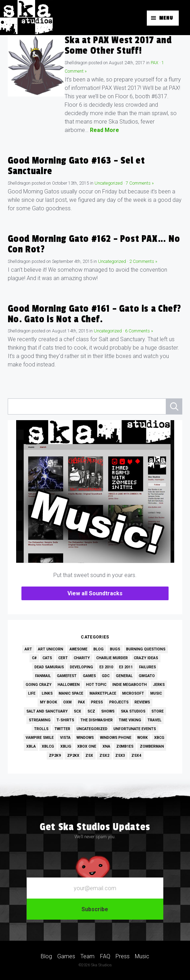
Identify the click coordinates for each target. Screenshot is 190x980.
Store (158, 711)
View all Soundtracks (95, 593)
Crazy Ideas (146, 658)
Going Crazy (39, 685)
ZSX (89, 756)
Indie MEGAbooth (130, 685)
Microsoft (133, 693)
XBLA (31, 746)
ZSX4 (136, 756)
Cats (47, 658)
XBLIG (66, 746)
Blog (99, 649)
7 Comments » (140, 183)
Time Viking (130, 720)
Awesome (78, 649)
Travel (155, 720)
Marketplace (103, 693)
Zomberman (152, 746)
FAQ (105, 956)
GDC (106, 676)
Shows (108, 711)
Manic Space (71, 693)
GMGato (147, 676)
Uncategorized (109, 183)
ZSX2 (104, 756)
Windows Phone (116, 738)
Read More (104, 130)
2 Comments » (143, 261)
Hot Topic (96, 685)
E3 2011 (126, 667)
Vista (65, 738)
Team (87, 956)
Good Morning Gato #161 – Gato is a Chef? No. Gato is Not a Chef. (94, 314)
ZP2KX (73, 756)
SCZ (91, 711)
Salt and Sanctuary (47, 711)
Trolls (41, 729)
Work (143, 738)
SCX (77, 711)
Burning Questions (146, 649)
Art (28, 649)
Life (32, 693)
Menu (166, 18)
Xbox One (87, 746)
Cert (63, 658)
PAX (155, 63)
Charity (82, 658)
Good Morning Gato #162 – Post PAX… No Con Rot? (94, 244)
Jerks (159, 685)
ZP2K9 (55, 756)
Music (156, 693)
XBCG (159, 738)
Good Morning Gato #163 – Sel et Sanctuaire (76, 166)
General (124, 676)
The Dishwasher (97, 720)
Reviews (142, 702)
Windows (85, 738)
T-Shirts (65, 720)
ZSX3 (120, 756)
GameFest (67, 676)
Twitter (62, 729)
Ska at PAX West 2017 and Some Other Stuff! (118, 45)
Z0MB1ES (125, 746)
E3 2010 (106, 667)
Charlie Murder (112, 658)
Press (97, 702)
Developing (81, 667)
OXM (67, 702)
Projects (119, 702)
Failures (148, 667)
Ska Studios (133, 711)
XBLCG (48, 746)
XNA (106, 746)
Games (89, 676)
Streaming (40, 720)
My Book (49, 702)
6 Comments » (139, 331)
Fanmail (43, 676)
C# (34, 658)
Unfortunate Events (135, 729)
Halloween (69, 685)
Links (47, 693)
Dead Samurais (49, 667)
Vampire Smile (40, 738)
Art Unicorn (51, 649)
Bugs (115, 649)
